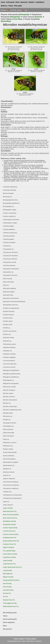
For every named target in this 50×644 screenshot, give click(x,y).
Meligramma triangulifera (11, 383)
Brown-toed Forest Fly (10, 518)
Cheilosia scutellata (9, 242)
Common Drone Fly (9, 531)
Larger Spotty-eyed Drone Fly (12, 567)
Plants (11, 6)
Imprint (22, 639)
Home (3, 2)
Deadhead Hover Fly (10, 538)
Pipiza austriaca (8, 429)
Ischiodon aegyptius (9, 357)
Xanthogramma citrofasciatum (12, 495)
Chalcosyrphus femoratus (11, 220)
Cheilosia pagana (9, 239)
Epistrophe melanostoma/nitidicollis (14, 301)
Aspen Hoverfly (8, 508)
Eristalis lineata (8, 318)
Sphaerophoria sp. (9, 465)
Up (27, 10)
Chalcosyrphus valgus (10, 223)
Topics (5, 616)
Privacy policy (31, 639)
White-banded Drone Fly (11, 606)
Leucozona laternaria (10, 364)
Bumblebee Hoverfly (9, 521)
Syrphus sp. (7, 475)
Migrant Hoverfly (8, 577)
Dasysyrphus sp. (8, 272)
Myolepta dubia (8, 413)
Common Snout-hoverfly (11, 534)
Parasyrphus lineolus (10, 423)
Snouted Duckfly (8, 590)
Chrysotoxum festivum (10, 259)
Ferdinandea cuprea (9, 344)
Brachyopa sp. (8, 197)
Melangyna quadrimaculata (12, 374)
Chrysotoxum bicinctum (10, 252)
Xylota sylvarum (8, 505)
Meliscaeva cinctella (9, 387)
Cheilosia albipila (8, 226)
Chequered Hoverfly (9, 524)
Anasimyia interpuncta (10, 187)
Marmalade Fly (8, 574)
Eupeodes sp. (7, 341)
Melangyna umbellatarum (11, 377)
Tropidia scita (7, 492)
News (5, 626)
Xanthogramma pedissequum (12, 498)
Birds (18, 2)
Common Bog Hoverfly (10, 528)
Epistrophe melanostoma (11, 298)
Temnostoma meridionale (11, 485)
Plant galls (18, 6)
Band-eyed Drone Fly (10, 511)
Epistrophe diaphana (10, 288)
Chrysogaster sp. (8, 249)
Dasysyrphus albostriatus (11, 269)
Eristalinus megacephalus (11, 308)
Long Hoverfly (7, 570)
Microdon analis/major (10, 406)
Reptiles (32, 2)
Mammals (24, 2)
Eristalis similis (8, 324)
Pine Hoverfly (7, 587)
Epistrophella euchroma (11, 305)
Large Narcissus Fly (9, 564)
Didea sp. (6, 285)
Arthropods (10, 2)
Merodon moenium (9, 397)
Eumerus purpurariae (10, 331)
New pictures (7, 629)
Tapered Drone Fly (9, 600)
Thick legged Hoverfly (10, 603)
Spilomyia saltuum (9, 472)
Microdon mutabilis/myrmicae (12, 410)
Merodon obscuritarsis (10, 400)
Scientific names (17, 10)
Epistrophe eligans (9, 292)
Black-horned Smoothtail (11, 515)
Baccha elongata (8, 193)
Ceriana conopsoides (10, 213)
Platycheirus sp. (8, 446)
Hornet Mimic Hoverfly (10, 554)
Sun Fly (5, 597)
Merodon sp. (7, 403)
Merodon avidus (8, 393)
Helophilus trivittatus (9, 354)
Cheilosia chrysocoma (10, 233)
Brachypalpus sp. (8, 206)
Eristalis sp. (7, 328)
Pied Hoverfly (7, 583)
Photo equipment (9, 622)
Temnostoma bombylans (11, 482)
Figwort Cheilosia (8, 547)
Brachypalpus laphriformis (11, 203)
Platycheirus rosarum (10, 442)
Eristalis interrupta (9, 311)
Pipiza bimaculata (9, 433)
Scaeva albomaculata (10, 452)
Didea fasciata (8, 279)
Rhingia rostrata (8, 449)
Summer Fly (7, 593)
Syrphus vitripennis (9, 479)
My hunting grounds (10, 613)
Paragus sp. (7, 419)
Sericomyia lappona (9, 459)
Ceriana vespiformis (9, 216)
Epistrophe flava (8, 295)
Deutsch (5, 10)
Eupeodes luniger (9, 338)
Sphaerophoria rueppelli (11, 462)
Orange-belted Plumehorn (11, 580)
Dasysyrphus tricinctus (10, 275)
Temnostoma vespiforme (11, 488)
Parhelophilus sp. (8, 426)
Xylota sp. (6, 502)
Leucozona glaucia (9, 361)
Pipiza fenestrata (8, 436)
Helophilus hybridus (9, 347)
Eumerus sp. (7, 334)
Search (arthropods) (10, 619)
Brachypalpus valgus (10, 210)
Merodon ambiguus (9, 390)
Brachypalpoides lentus (10, 200)
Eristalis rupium (8, 321)
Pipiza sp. (6, 439)
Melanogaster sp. (8, 380)
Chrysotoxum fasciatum (10, 256)
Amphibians (40, 2)
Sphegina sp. (7, 469)
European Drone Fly (9, 544)
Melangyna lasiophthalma (11, 370)
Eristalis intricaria (8, 315)
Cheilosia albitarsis (9, 229)
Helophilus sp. (8, 351)
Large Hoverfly (8, 560)
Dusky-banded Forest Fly (11, 541)
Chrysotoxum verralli (10, 262)
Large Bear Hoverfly (9, 557)
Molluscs (4, 6)
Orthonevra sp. (8, 416)
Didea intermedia (8, 282)
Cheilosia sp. (7, 246)
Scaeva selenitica (9, 456)
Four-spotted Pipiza (9, 551)
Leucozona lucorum (9, 367)
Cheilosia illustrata (9, 236)
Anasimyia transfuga (10, 190)
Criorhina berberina (9, 265)
